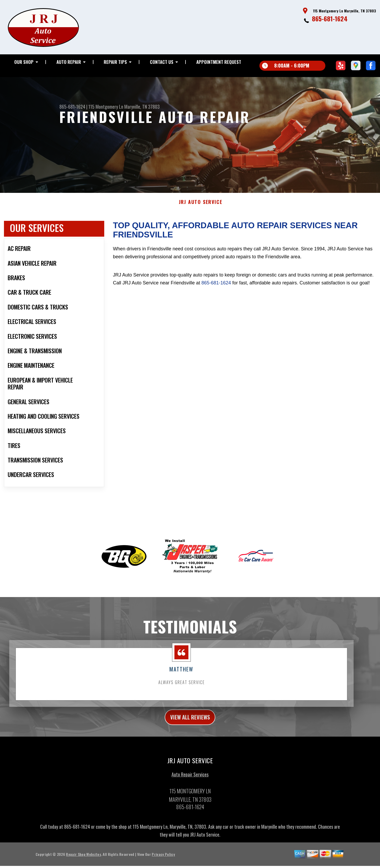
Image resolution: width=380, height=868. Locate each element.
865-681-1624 (330, 18)
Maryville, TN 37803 (142, 107)
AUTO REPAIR (69, 62)
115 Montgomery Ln (106, 107)
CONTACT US (162, 62)
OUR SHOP (24, 62)
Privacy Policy (163, 859)
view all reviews (190, 721)
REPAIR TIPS (115, 62)
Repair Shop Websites (83, 859)
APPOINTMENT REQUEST (219, 62)
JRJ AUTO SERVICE (201, 206)
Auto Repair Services (190, 780)
